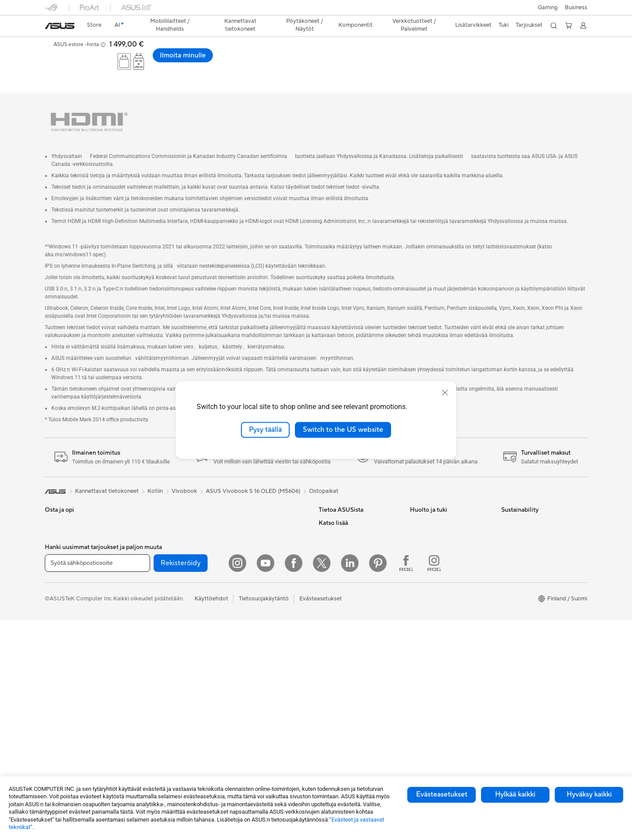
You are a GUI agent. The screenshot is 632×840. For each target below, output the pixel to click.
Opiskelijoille (61, 599)
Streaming (239, 612)
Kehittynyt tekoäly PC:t (349, 638)
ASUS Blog (333, 717)
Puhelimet (58, 520)
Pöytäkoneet (61, 665)
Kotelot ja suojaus (249, 638)
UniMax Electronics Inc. (349, 598)
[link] (60, 26)
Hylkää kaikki (515, 794)
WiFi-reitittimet (246, 506)
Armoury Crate (338, 730)
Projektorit (150, 519)
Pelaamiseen (61, 560)
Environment (518, 519)
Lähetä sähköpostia (436, 519)
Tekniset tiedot (224, 63)
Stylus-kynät (242, 691)
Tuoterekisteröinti (433, 546)
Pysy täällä (265, 430)
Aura (325, 743)
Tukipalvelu (424, 506)
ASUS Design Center (346, 664)
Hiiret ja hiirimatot (250, 585)
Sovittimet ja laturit (251, 651)
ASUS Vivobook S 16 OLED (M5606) (253, 474)
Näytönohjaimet (157, 559)
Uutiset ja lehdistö (342, 546)
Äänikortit (149, 625)
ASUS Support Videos (439, 572)
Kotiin (52, 546)
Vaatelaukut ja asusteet (256, 625)
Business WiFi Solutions (257, 546)
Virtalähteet (151, 599)
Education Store (340, 651)
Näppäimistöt (244, 572)
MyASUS (422, 598)
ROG (325, 678)
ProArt (327, 691)
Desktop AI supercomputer (261, 532)
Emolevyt (148, 546)
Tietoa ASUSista (340, 506)
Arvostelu (267, 63)
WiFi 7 (144, 665)
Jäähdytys (149, 585)
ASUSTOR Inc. (338, 559)
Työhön (54, 573)
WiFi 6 (144, 678)
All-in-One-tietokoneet (74, 652)
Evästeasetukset (442, 794)
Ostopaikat (324, 474)
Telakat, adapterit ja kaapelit (262, 664)
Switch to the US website (343, 430)
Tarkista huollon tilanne (440, 611)
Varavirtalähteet (247, 678)
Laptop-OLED (175, 63)
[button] (548, 7)
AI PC (326, 625)
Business (576, 7)
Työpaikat (331, 572)
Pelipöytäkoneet (66, 678)
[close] (445, 393)
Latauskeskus (427, 559)
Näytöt (54, 639)
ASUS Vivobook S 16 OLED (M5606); (145, 46)
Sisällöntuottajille (67, 586)
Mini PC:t (147, 506)
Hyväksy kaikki (589, 794)
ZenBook (330, 704)
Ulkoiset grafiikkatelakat (167, 612)
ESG (324, 532)
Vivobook (184, 474)
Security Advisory (433, 585)
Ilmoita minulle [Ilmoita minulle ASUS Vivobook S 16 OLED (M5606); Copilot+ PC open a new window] (557, 55)
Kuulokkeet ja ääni (250, 599)
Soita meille (425, 532)
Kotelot (145, 572)
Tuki (297, 63)
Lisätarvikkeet (63, 612)
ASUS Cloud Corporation (352, 585)
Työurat (329, 519)
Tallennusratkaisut (159, 638)
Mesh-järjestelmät (250, 519)
